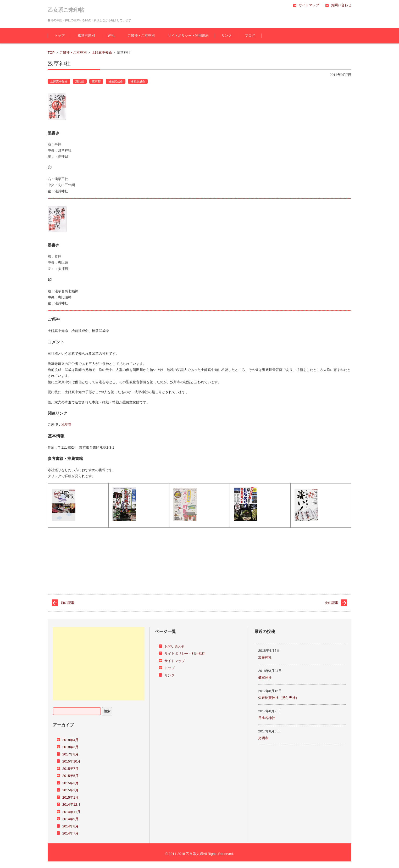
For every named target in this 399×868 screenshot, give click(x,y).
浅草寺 (66, 424)
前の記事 (68, 603)
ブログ (250, 35)
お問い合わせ (175, 646)
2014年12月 (71, 805)
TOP (51, 52)
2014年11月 (71, 812)
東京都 (96, 81)
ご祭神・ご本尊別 (141, 35)
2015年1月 (70, 797)
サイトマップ (175, 661)
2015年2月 (70, 790)
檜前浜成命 (138, 81)
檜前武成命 (116, 81)
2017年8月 (70, 754)
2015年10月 (71, 761)
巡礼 (111, 35)
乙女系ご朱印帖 (66, 10)
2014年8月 (70, 826)
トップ (60, 35)
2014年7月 (70, 833)
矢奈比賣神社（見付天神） (279, 698)
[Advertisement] (99, 664)
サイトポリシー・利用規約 (188, 35)
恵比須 (80, 81)
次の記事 (331, 603)
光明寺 (263, 738)
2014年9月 (70, 819)
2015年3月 (70, 783)
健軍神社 (265, 678)
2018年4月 (70, 740)
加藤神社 (265, 657)
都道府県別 (86, 35)
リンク (227, 35)
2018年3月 (70, 747)
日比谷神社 (267, 718)
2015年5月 (70, 776)
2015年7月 (70, 769)
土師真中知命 (102, 52)
